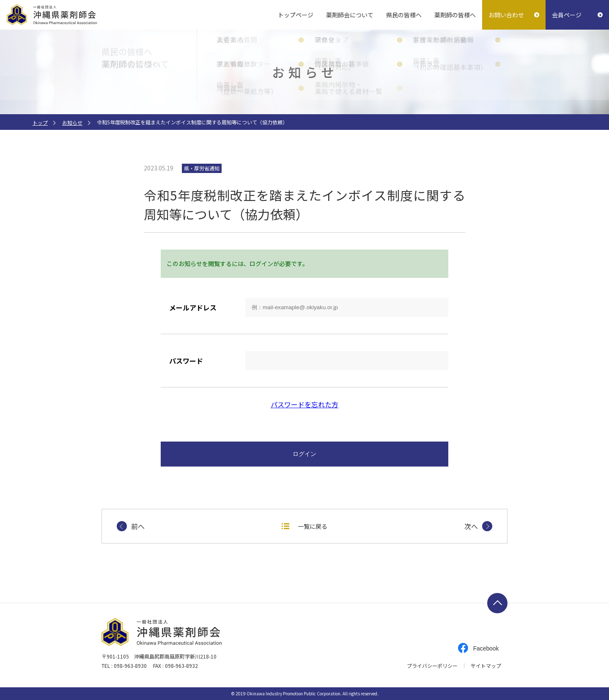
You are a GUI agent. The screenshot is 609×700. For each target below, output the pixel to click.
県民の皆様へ (404, 15)
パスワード (186, 361)
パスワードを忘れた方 (304, 404)
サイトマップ (486, 666)
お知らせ (72, 122)
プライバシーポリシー (432, 666)
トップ (40, 122)
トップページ (296, 15)
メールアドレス (193, 307)
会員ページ (567, 15)
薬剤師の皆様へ (455, 15)
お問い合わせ (506, 15)
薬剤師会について (350, 15)
